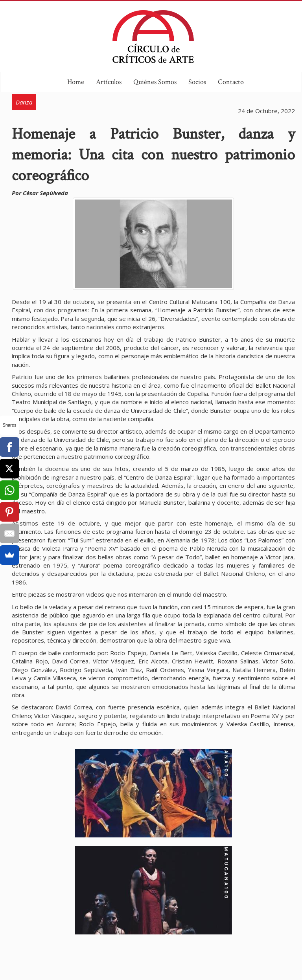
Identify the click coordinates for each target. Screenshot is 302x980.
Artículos (109, 82)
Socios (197, 82)
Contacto (231, 82)
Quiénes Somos (155, 82)
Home (76, 82)
